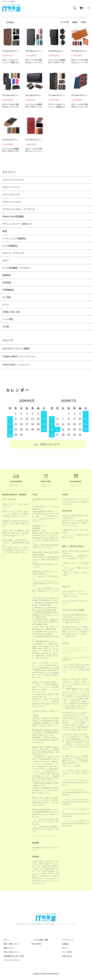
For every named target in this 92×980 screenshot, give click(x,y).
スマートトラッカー (12, 202)
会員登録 (64, 945)
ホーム (5, 941)
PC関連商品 (8, 290)
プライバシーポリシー (11, 962)
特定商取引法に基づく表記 (12, 958)
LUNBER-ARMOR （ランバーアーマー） (22, 357)
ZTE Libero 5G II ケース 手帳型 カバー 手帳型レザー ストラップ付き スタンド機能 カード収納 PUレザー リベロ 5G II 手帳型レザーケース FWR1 (11, 95)
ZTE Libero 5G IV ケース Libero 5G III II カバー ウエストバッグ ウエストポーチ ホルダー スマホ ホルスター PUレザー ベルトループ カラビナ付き (11, 140)
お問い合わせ (66, 958)
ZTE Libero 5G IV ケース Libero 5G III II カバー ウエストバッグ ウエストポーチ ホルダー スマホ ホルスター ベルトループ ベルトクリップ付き (34, 95)
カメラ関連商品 (10, 246)
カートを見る (66, 953)
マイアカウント (66, 941)
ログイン (64, 949)
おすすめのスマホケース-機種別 (18, 349)
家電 (5, 231)
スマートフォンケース (13, 180)
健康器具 (7, 275)
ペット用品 (8, 319)
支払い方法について (10, 953)
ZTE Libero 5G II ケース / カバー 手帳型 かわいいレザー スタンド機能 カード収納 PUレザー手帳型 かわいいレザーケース (11, 51)
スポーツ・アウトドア (13, 253)
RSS (33, 945)
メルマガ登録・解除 (39, 941)
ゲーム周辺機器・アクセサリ (16, 268)
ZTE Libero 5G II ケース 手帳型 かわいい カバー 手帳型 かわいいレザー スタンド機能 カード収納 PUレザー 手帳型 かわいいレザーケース (34, 51)
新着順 (83, 22)
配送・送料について (10, 945)
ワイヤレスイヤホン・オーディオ (19, 209)
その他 (6, 327)
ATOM (39, 945)
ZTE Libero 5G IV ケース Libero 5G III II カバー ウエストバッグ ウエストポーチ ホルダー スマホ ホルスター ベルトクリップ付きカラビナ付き (57, 51)
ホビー (6, 261)
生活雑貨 (7, 283)
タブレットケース (11, 187)
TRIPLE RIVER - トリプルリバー (18, 366)
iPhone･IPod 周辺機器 (13, 217)
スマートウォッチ (11, 195)
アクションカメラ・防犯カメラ (17, 224)
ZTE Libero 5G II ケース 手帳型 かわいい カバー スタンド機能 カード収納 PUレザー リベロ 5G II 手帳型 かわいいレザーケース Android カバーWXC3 (34, 140)
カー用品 (7, 297)
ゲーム (6, 305)
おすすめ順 (65, 22)
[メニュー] (88, 8)
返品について (7, 949)
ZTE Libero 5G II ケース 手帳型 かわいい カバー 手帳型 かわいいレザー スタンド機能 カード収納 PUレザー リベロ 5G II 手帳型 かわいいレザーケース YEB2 (80, 95)
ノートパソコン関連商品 (14, 239)
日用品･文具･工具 (11, 312)
